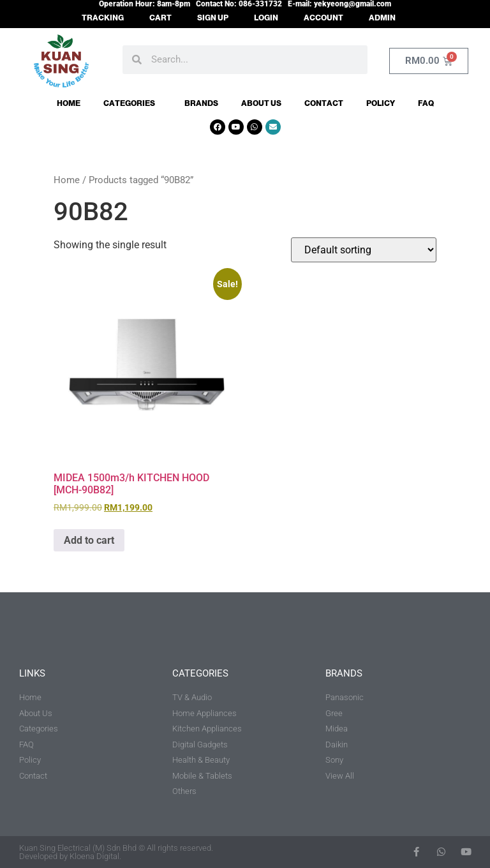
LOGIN (266, 18)
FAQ (426, 103)
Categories (132, 103)
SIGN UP (213, 18)
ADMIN (382, 18)
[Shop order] (364, 250)
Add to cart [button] (89, 540)
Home (69, 103)
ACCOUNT (323, 18)
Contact (324, 103)
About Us (261, 103)
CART (160, 18)
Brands (201, 103)
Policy (381, 103)
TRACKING (103, 18)
